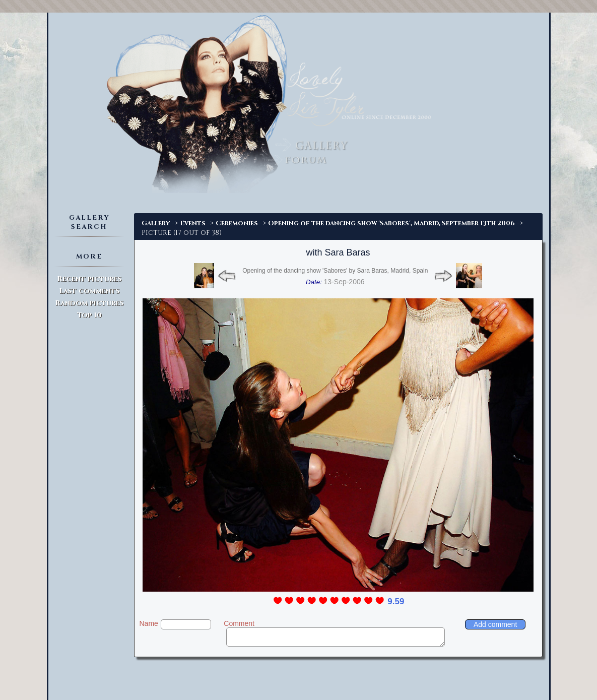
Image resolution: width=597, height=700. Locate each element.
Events (193, 223)
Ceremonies (237, 223)
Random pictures (89, 303)
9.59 (396, 601)
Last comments (89, 291)
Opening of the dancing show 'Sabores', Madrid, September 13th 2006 (391, 223)
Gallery (156, 223)
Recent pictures (89, 279)
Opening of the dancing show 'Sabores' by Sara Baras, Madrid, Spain (335, 271)
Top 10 (89, 315)
